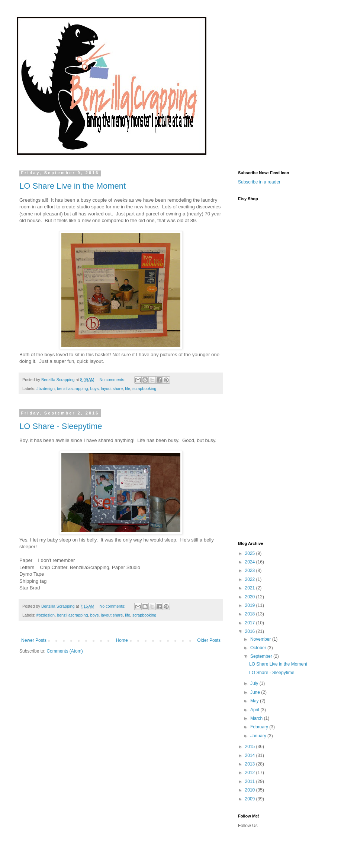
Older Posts (209, 640)
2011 (251, 781)
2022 (251, 579)
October (259, 648)
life (128, 389)
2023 (251, 570)
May (255, 701)
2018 (251, 614)
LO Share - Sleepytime (61, 426)
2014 (251, 755)
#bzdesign (46, 389)
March (257, 718)
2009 (251, 799)
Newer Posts (34, 640)
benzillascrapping (72, 389)
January (259, 736)
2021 (251, 588)
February (260, 727)
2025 (251, 553)
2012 (251, 773)
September (262, 656)
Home (122, 640)
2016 (251, 631)
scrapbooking (144, 389)
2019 (251, 605)
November (261, 639)
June (256, 692)
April (255, 710)
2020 (251, 597)
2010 (251, 790)
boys (95, 389)
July (255, 683)
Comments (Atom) (65, 651)
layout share (112, 389)
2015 (251, 747)
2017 (251, 623)
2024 (251, 562)
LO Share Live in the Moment (73, 186)
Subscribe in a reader (259, 182)
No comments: (113, 380)
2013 (251, 764)
